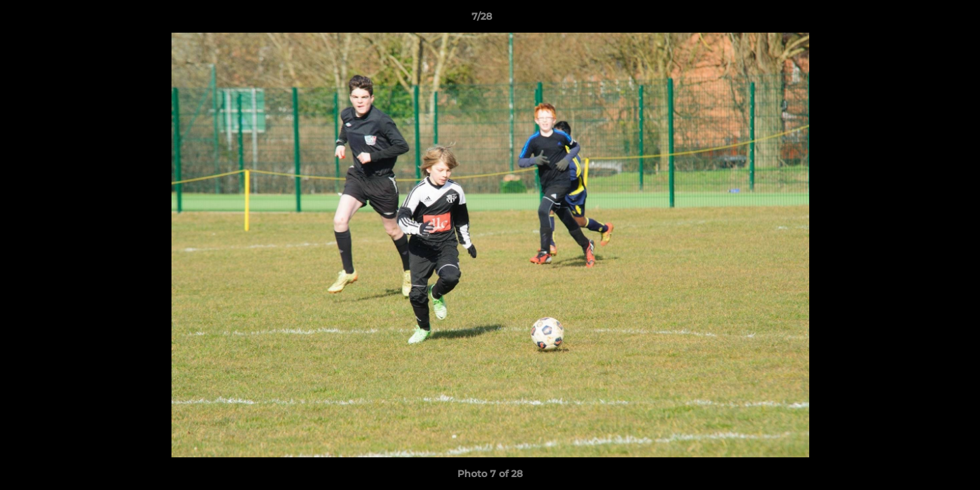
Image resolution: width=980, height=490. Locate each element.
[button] (923, 20)
